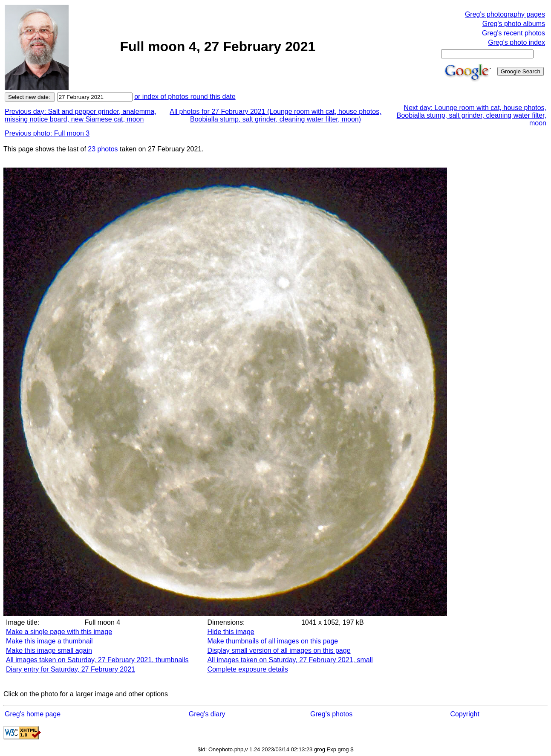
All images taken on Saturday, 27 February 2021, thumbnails (97, 660)
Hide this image (231, 632)
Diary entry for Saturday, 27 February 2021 (71, 669)
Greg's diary (207, 714)
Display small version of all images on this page (279, 650)
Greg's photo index (516, 42)
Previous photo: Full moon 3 (47, 133)
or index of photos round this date (185, 97)
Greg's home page (33, 714)
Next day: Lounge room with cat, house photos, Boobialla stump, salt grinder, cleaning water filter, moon (472, 115)
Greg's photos (331, 714)
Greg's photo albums (514, 24)
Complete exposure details (247, 669)
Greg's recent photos (513, 33)
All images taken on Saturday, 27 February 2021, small (290, 660)
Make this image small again (49, 650)
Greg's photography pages (505, 14)
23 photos (103, 149)
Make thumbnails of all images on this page (273, 641)
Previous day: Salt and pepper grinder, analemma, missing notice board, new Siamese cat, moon (81, 115)
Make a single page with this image (59, 632)
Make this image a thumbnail (49, 641)
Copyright (464, 714)
